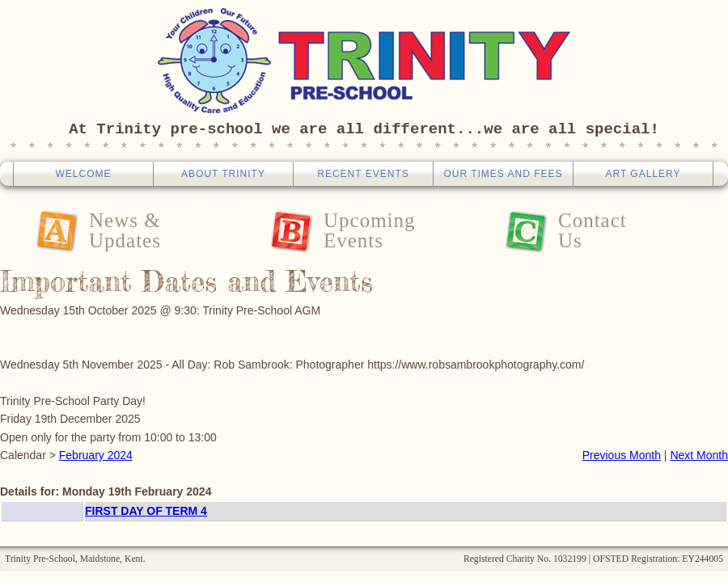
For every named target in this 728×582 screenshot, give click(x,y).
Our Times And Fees (503, 174)
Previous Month (622, 455)
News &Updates (125, 230)
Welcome (83, 174)
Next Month (699, 455)
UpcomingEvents (370, 230)
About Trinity (223, 174)
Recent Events (363, 174)
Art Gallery (643, 174)
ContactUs (593, 230)
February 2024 (96, 455)
